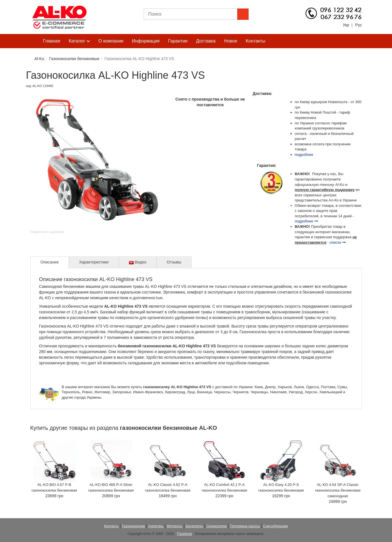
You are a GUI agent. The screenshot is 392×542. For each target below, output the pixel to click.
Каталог (79, 41)
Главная (52, 41)
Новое (231, 41)
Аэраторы (156, 526)
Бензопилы (194, 526)
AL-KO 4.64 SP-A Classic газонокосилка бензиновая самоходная (338, 490)
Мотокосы (174, 526)
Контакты (256, 41)
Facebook (184, 534)
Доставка (206, 41)
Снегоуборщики (276, 526)
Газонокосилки (133, 526)
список (338, 242)
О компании (111, 41)
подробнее (304, 155)
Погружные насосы (245, 526)
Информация (146, 41)
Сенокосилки (217, 526)
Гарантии (178, 41)
